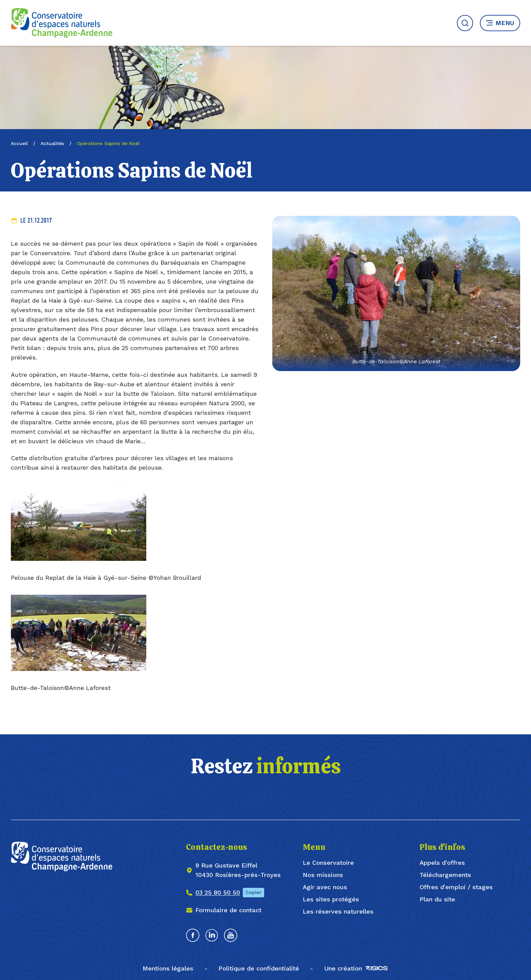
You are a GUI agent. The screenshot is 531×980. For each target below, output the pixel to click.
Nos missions (323, 875)
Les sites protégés (331, 899)
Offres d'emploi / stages (456, 887)
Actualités (52, 143)
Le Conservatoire (328, 863)
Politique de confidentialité (259, 968)
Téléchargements (445, 875)
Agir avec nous (325, 887)
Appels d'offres (442, 863)
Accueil (19, 143)
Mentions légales (168, 968)
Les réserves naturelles (338, 911)
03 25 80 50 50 (218, 892)
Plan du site (437, 899)
